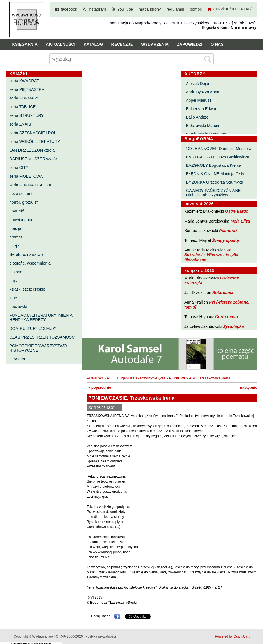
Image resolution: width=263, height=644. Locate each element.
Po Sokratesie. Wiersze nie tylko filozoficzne (212, 255)
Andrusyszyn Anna (203, 92)
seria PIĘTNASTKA (27, 89)
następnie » (250, 387)
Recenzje (122, 44)
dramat (16, 237)
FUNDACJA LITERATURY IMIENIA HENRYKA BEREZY (41, 318)
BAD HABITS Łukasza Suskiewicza (218, 157)
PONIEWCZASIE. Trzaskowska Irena (199, 378)
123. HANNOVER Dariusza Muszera (219, 149)
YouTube (125, 9)
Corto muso (226, 317)
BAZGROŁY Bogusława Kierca (214, 165)
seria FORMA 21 (24, 98)
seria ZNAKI (20, 124)
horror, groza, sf (23, 202)
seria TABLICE (22, 107)
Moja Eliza (240, 221)
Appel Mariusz (199, 100)
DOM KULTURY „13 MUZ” (33, 328)
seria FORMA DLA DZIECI (33, 185)
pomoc (196, 9)
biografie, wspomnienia (30, 263)
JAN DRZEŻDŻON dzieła (32, 150)
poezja (15, 228)
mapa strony (150, 9)
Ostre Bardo (237, 211)
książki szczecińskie (27, 289)
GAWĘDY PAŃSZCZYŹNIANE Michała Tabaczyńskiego (213, 193)
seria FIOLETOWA (26, 176)
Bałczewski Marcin (203, 126)
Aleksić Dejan (198, 84)
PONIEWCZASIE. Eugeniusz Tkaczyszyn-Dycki (126, 378)
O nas (217, 44)
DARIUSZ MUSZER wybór (33, 159)
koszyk (219, 9)
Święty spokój (225, 240)
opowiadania (21, 220)
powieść (17, 211)
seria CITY (19, 168)
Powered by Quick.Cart (232, 636)
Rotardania (223, 293)
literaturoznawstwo (26, 254)
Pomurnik (228, 231)
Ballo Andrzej (198, 117)
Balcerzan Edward (202, 109)
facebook (69, 9)
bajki (13, 281)
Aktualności (61, 44)
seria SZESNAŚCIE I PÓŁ (33, 133)
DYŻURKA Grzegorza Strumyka (215, 182)
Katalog (93, 44)
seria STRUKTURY (26, 115)
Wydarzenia (155, 44)
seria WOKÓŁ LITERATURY (35, 142)
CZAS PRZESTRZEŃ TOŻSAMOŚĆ (42, 337)
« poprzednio (100, 387)
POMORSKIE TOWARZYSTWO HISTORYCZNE (38, 348)
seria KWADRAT (24, 81)
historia (16, 272)
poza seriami (21, 194)
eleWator (17, 359)
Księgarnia (25, 44)
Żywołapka (234, 326)
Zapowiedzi (190, 44)
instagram (97, 9)
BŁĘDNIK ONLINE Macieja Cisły (215, 174)
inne (13, 298)
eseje (14, 246)
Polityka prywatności (101, 636)
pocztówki (18, 307)
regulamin (175, 9)
